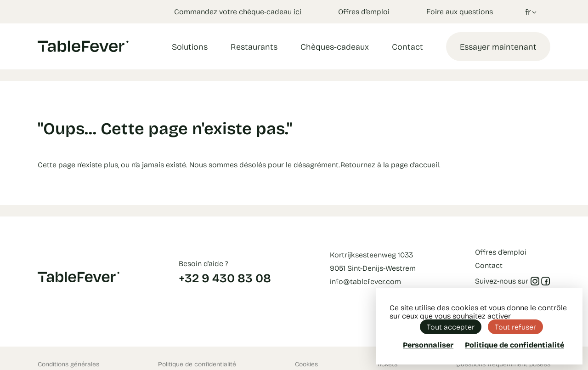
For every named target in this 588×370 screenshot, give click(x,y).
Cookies (306, 364)
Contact (407, 46)
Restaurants (254, 46)
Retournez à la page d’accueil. (390, 164)
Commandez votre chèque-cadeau (238, 11)
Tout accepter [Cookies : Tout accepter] (451, 327)
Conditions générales (68, 364)
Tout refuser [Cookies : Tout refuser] (515, 327)
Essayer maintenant (498, 46)
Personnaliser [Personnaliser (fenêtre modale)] (428, 344)
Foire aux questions (460, 11)
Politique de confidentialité (197, 364)
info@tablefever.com (365, 281)
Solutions (190, 46)
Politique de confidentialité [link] (514, 345)
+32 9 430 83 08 (225, 278)
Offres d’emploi (364, 11)
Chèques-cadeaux (335, 46)
